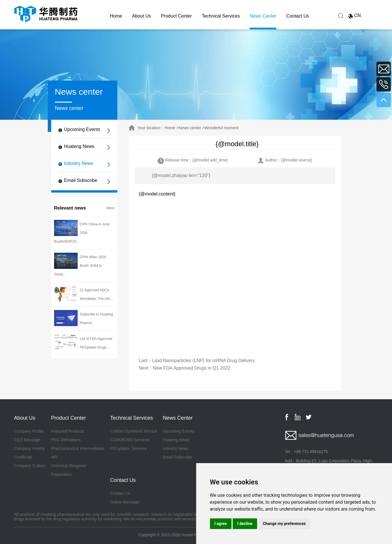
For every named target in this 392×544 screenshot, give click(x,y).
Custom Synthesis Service (134, 431)
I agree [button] (221, 524)
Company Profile (29, 431)
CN (357, 15)
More (110, 208)
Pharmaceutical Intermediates (78, 448)
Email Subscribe (81, 180)
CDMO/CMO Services (130, 440)
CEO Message (27, 440)
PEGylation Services (129, 448)
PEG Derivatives (66, 440)
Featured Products (67, 431)
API (54, 457)
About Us (141, 16)
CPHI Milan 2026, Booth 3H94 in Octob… (81, 266)
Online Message (125, 502)
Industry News (79, 163)
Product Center (176, 16)
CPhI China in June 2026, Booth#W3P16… (82, 233)
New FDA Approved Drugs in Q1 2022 (191, 368)
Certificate (23, 457)
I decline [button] (245, 524)
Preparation (61, 474)
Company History (29, 448)
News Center (263, 16)
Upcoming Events (82, 129)
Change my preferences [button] (284, 524)
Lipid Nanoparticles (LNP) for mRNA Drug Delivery (203, 361)
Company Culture (30, 466)
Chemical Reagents (68, 466)
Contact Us (298, 16)
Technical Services (221, 16)
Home (116, 16)
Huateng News (79, 146)
